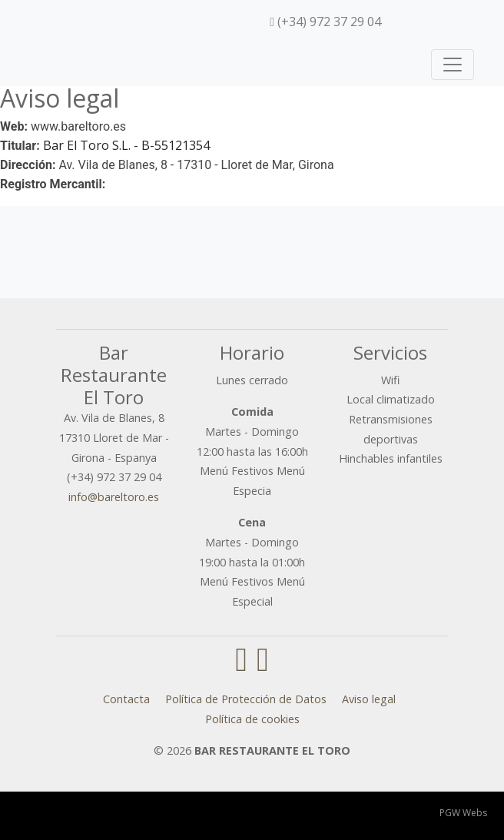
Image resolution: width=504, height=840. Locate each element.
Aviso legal (369, 699)
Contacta (126, 699)
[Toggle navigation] (453, 65)
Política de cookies (252, 719)
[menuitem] (400, 22)
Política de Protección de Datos (246, 699)
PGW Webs (463, 813)
